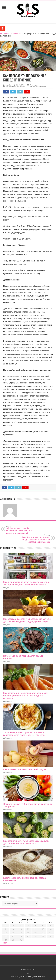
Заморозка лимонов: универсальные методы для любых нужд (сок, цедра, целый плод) (27, 620)
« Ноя (4, 943)
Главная (5, 34)
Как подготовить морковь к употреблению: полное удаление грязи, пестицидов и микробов (25, 695)
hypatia (8, 85)
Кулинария (16, 34)
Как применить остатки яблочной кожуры (25, 769)
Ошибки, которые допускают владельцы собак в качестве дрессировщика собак (34, 539)
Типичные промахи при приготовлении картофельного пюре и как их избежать (24, 734)
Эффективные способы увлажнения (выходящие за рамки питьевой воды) (22, 530)
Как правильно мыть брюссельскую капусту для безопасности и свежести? (26, 842)
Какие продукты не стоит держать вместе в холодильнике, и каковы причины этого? (26, 583)
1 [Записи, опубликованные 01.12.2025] (6, 926)
